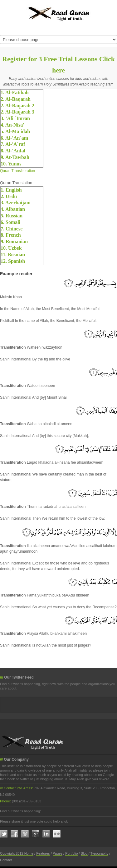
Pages (58, 853)
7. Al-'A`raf (13, 144)
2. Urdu (9, 196)
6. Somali (10, 222)
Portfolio (71, 853)
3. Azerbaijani (16, 203)
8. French (11, 235)
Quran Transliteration (17, 171)
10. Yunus (11, 164)
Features (43, 853)
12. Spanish (13, 261)
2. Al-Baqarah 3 (17, 112)
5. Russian (12, 216)
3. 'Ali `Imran (15, 118)
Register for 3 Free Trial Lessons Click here (58, 65)
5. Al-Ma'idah (15, 131)
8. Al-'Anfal (13, 151)
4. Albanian (13, 209)
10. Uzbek (11, 248)
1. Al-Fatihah (15, 93)
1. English (11, 190)
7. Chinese (12, 229)
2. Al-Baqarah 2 (17, 106)
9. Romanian (14, 241)
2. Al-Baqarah (16, 99)
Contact (6, 860)
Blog (84, 853)
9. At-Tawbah (15, 157)
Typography (99, 853)
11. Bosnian (13, 255)
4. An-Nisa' (12, 125)
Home (29, 853)
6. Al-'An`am (14, 138)
